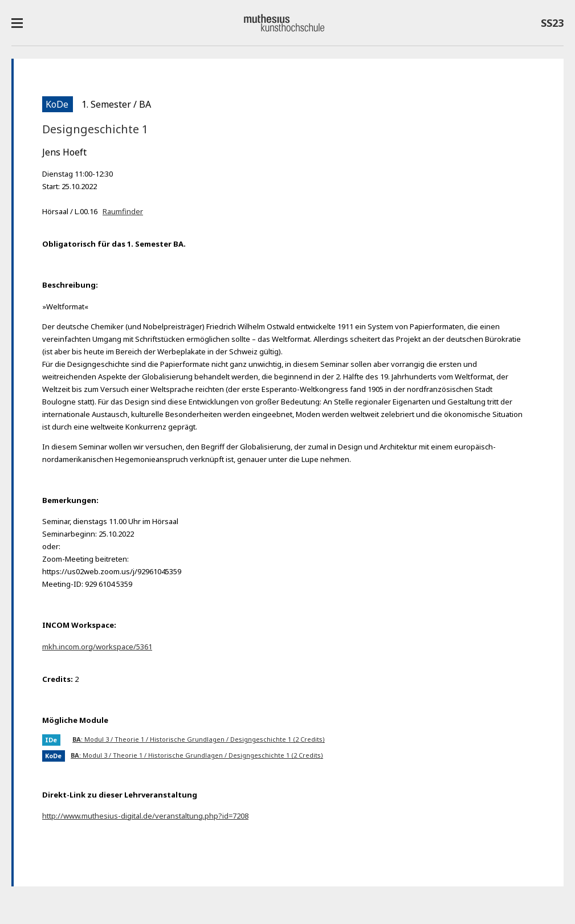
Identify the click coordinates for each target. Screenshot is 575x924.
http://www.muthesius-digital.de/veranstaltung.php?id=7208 (145, 816)
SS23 (552, 25)
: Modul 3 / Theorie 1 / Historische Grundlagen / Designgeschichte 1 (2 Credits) (199, 739)
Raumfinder (123, 211)
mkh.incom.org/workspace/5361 (97, 647)
